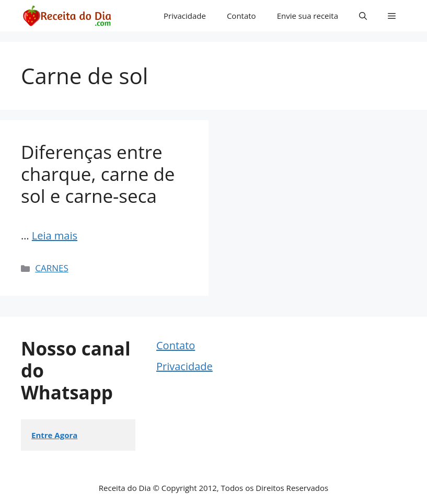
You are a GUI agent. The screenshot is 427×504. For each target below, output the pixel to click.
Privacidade (185, 16)
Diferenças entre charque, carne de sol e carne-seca (98, 174)
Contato (241, 16)
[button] (363, 16)
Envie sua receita (308, 16)
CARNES (52, 268)
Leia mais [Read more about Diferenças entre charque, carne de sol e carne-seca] (55, 236)
